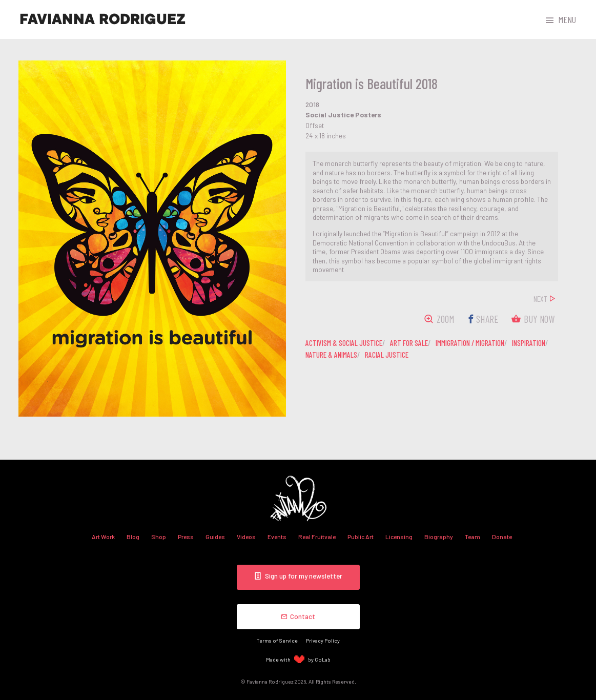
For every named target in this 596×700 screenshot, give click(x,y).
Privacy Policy (323, 640)
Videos (246, 537)
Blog (133, 537)
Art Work (103, 537)
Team (472, 537)
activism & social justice (344, 343)
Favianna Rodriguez (102, 19)
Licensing (399, 537)
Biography (439, 537)
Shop (159, 537)
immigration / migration (470, 343)
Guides (215, 537)
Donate (502, 537)
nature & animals (331, 355)
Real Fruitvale (317, 537)
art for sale (409, 343)
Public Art (361, 537)
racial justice (387, 355)
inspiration (529, 343)
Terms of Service (277, 640)
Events (277, 537)
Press (186, 537)
